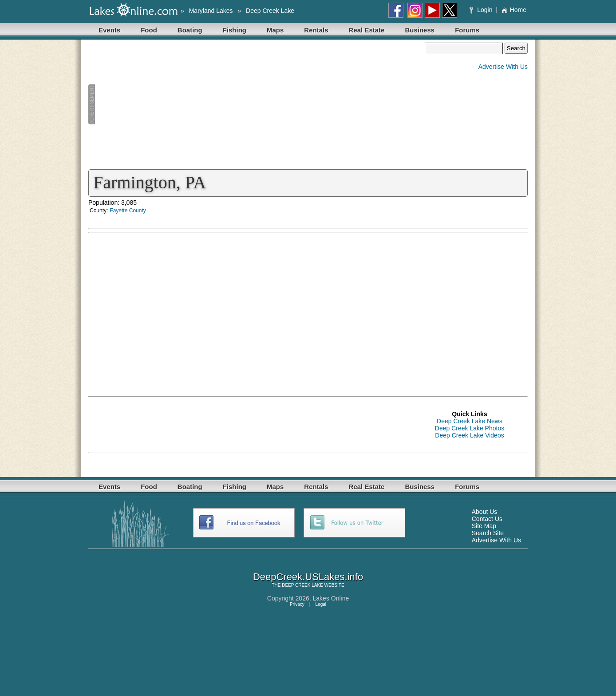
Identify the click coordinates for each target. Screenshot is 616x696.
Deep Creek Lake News (470, 421)
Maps (275, 30)
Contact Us (487, 519)
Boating (190, 30)
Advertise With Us (503, 67)
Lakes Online (331, 598)
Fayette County (128, 211)
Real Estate (367, 30)
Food (149, 30)
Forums (467, 30)
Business (420, 30)
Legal (321, 604)
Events (109, 30)
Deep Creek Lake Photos (470, 428)
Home (514, 10)
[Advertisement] (257, 105)
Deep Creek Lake (270, 11)
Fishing (235, 30)
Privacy (297, 604)
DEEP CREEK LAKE (302, 585)
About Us (485, 512)
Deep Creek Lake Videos (469, 435)
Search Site (488, 533)
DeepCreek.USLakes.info (308, 577)
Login (482, 10)
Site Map (484, 526)
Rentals (316, 30)
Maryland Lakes (211, 11)
